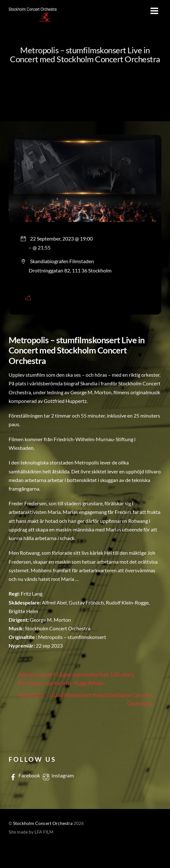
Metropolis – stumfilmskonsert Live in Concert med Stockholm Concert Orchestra (85, 55)
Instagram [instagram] (58, 775)
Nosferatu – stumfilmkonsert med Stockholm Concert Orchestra (90, 699)
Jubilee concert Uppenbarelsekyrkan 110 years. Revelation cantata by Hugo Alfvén (72, 678)
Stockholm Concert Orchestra (43, 823)
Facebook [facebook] (24, 775)
